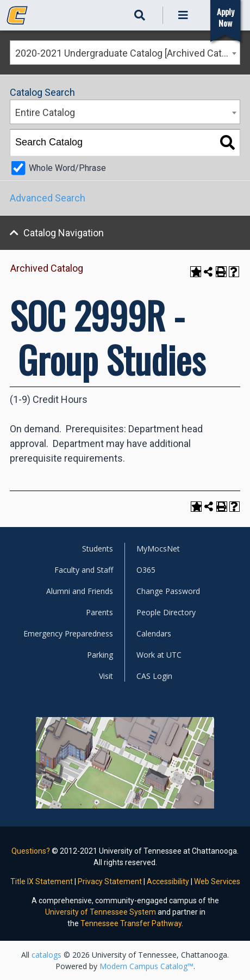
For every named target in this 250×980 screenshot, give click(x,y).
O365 (146, 570)
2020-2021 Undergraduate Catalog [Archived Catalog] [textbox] (127, 53)
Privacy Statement (110, 881)
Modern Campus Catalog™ (146, 966)
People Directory (166, 612)
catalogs (46, 955)
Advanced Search (48, 198)
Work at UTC (159, 655)
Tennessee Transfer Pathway (131, 923)
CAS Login (154, 676)
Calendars (154, 633)
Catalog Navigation (64, 233)
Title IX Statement (42, 881)
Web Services (217, 881)
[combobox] (125, 53)
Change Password (168, 591)
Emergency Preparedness (68, 633)
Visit (106, 676)
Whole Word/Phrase (67, 168)
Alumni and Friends (80, 591)
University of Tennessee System (101, 912)
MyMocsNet (158, 549)
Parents (99, 612)
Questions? (31, 851)
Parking (100, 655)
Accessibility (168, 881)
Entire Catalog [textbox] (45, 112)
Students (98, 549)
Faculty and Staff (84, 570)
